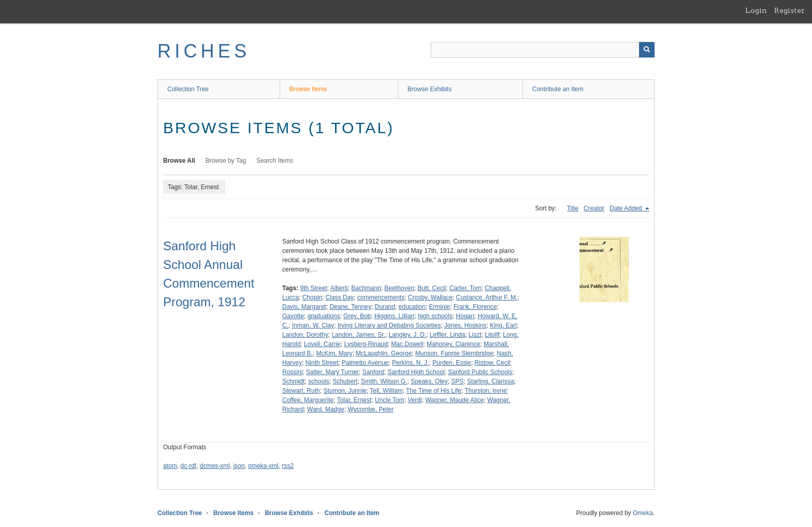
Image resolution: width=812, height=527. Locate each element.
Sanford (373, 372)
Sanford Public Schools (480, 372)
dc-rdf (188, 466)
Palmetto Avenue (365, 363)
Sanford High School (416, 372)
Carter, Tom (466, 288)
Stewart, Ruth (301, 391)
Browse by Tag (226, 161)
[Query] (543, 50)
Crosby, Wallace (430, 297)
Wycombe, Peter (371, 409)
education (412, 307)
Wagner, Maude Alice (454, 400)
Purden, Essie (452, 363)
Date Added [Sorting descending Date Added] (627, 208)
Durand (385, 307)
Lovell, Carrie (322, 344)
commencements (381, 297)
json (239, 466)
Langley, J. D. (407, 335)
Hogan (465, 316)
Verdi (415, 400)
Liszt (475, 335)
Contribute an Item (558, 89)
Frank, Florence (475, 307)
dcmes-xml (215, 466)
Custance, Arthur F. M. (487, 297)
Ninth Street (322, 363)
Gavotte (293, 316)
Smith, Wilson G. (384, 381)
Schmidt (293, 381)
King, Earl (503, 325)
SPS (457, 381)
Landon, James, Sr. (358, 335)
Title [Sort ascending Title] (573, 208)
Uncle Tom (389, 400)
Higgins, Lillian (394, 316)
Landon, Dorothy (305, 335)
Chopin (312, 297)
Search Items (275, 161)
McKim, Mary (334, 353)
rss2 (288, 466)
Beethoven (399, 288)
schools (319, 381)
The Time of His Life (434, 391)
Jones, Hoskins (465, 325)
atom (170, 466)
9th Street (313, 288)
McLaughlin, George (384, 353)
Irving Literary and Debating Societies (389, 325)
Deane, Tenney (350, 307)
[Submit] (647, 50)
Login (756, 10)
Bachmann (366, 288)
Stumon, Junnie (345, 391)
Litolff (492, 335)
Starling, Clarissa (491, 381)
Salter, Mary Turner (332, 372)
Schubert (345, 381)
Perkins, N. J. (410, 363)
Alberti (339, 288)
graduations (324, 316)
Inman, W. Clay (313, 325)
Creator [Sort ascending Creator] (594, 208)
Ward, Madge (326, 409)
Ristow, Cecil (492, 363)
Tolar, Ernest (354, 400)
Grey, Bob (357, 316)
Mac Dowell (407, 344)
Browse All (179, 161)
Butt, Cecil (432, 288)
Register (789, 10)
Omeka (643, 513)
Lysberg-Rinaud (366, 344)
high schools (435, 316)
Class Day (339, 297)
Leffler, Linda (448, 335)
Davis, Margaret (304, 307)
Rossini (292, 372)
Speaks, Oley (429, 381)
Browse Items (308, 89)
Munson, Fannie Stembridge (454, 353)
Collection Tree (188, 89)
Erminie (439, 307)
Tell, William (386, 391)
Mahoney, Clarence (453, 344)
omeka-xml (263, 466)
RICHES (204, 51)
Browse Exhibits (430, 89)
